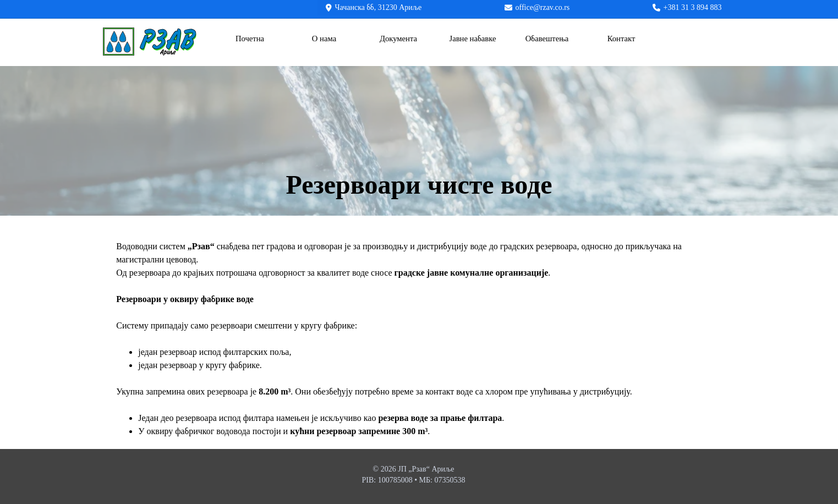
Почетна (250, 39)
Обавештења (547, 39)
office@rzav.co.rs (543, 7)
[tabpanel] (419, 185)
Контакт (621, 39)
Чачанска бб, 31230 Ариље (379, 7)
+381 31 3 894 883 (693, 7)
